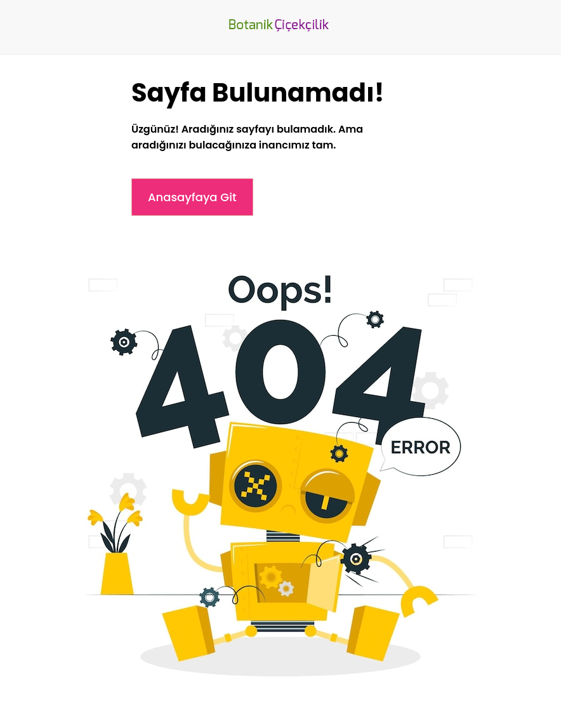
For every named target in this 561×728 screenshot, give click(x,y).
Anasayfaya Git (192, 197)
